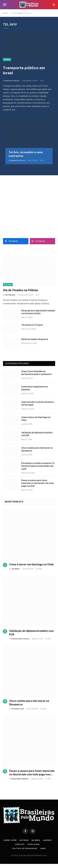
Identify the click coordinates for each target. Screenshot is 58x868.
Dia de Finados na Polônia (20, 290)
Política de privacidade (25, 848)
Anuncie (47, 840)
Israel (7, 60)
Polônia (8, 285)
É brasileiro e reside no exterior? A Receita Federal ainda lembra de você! (38, 466)
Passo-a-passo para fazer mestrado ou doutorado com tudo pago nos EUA (37, 483)
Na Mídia (36, 840)
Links (43, 848)
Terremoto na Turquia (32, 325)
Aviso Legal (34, 844)
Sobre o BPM (10, 840)
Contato (20, 844)
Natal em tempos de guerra (35, 339)
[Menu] (5, 5)
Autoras (24, 840)
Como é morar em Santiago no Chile (31, 564)
